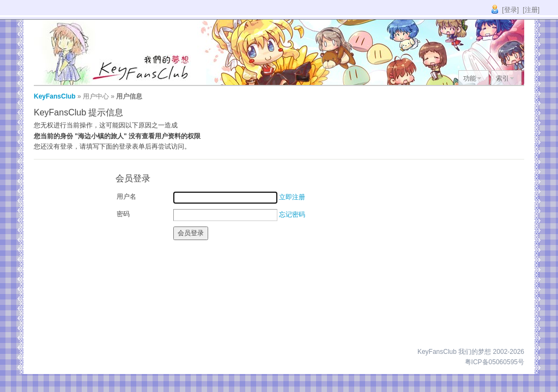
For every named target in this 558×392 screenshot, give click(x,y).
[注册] (531, 10)
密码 (123, 214)
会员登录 (191, 233)
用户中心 (96, 96)
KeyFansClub (55, 96)
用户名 (126, 197)
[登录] (510, 10)
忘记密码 (292, 215)
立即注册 (292, 197)
